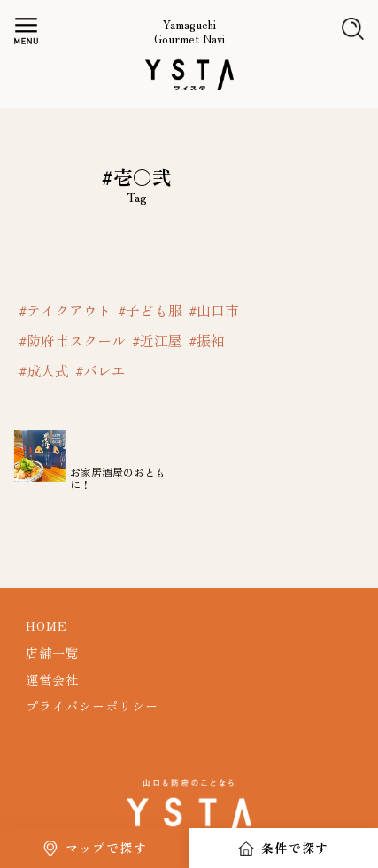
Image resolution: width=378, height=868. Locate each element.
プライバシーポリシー (92, 706)
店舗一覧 (52, 653)
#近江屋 (157, 340)
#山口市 (214, 310)
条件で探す (295, 848)
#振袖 (207, 340)
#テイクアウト (65, 310)
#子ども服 (150, 310)
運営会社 (52, 679)
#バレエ (100, 370)
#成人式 (44, 370)
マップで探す (106, 848)
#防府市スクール (72, 340)
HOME (46, 625)
